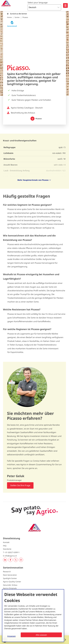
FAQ (5, 546)
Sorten (17, 17)
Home (9, 17)
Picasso (25, 17)
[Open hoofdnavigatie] (65, 5)
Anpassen (11, 636)
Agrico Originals (10, 588)
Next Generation (10, 575)
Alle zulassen (41, 635)
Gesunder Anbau (10, 585)
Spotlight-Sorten (10, 578)
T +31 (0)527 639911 (11, 552)
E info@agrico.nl (10, 556)
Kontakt (6, 542)
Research (7, 572)
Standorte (7, 549)
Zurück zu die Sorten (19, 14)
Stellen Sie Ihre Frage (20, 485)
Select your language (38, 3)
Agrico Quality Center (12, 582)
